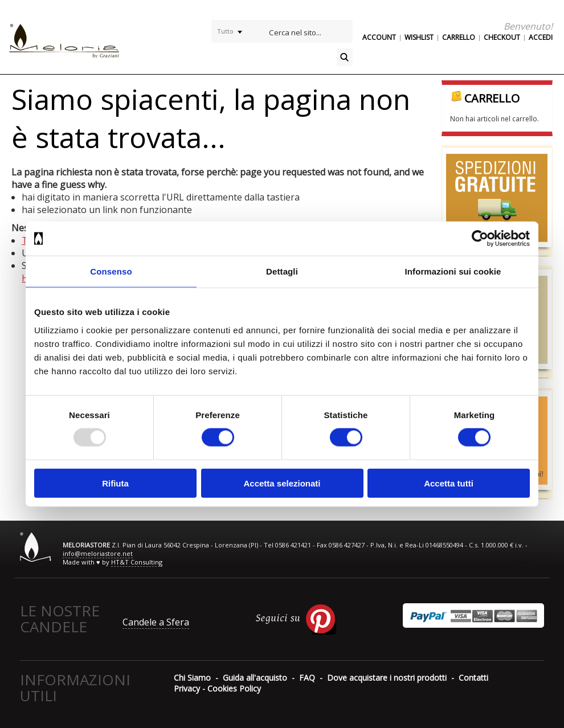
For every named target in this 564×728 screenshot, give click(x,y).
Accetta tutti (449, 483)
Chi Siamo (192, 678)
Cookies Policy (234, 688)
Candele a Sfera (156, 622)
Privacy (187, 688)
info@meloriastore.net (98, 553)
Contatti (473, 678)
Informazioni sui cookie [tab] (453, 271)
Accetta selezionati (282, 483)
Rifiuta (115, 483)
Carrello (459, 37)
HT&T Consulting (137, 562)
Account (379, 37)
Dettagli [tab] (282, 271)
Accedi (541, 37)
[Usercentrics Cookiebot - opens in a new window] (480, 239)
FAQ (307, 678)
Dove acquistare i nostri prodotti (387, 678)
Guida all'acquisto (255, 678)
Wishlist (419, 37)
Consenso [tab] (111, 271)
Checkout (502, 37)
